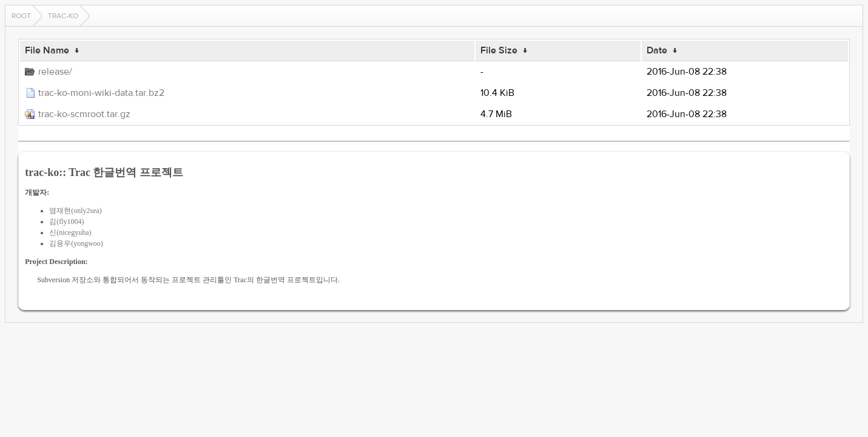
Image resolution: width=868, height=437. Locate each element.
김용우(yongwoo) (76, 243)
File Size (499, 50)
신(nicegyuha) (70, 232)
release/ (55, 72)
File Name (47, 50)
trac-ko (63, 16)
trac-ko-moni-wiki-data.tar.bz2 (101, 93)
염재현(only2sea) (76, 211)
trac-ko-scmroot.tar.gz (84, 114)
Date (657, 50)
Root (21, 16)
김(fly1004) (66, 222)
